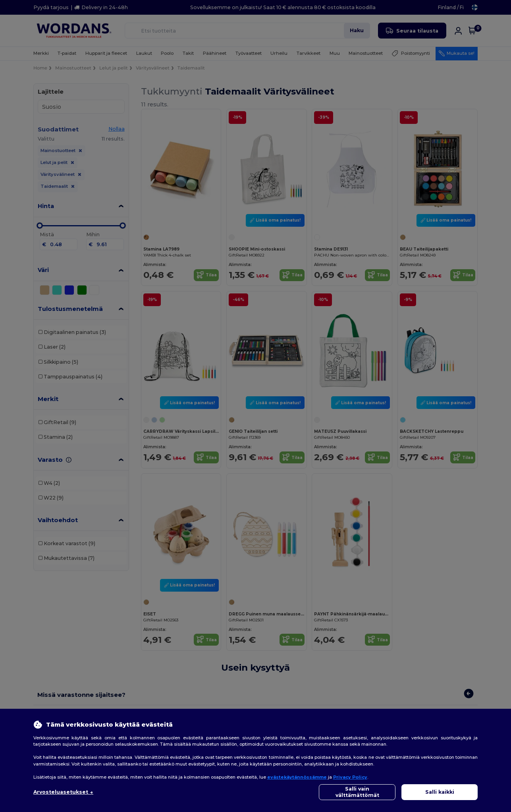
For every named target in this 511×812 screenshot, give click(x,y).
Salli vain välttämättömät (357, 792)
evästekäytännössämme (297, 777)
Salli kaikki (440, 792)
